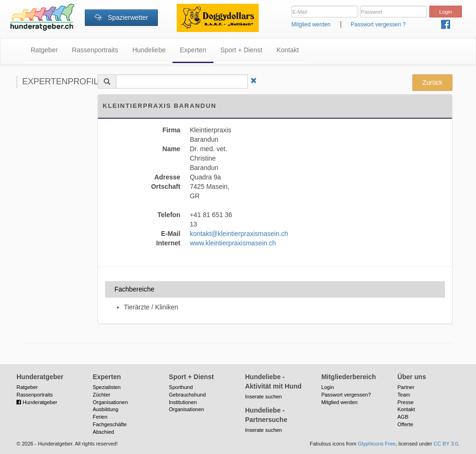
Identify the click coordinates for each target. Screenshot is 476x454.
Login (328, 387)
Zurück (432, 82)
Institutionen (183, 402)
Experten (193, 50)
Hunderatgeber (37, 402)
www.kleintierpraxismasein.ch (233, 243)
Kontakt (288, 50)
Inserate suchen (263, 397)
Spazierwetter (121, 17)
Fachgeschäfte (110, 424)
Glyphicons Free (377, 444)
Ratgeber (44, 50)
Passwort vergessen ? (378, 24)
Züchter (102, 395)
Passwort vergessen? (346, 395)
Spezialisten (107, 387)
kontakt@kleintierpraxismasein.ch (239, 234)
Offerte (405, 424)
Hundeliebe (149, 50)
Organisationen (111, 402)
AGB (403, 417)
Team (404, 395)
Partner (406, 387)
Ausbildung (106, 409)
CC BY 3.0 (446, 444)
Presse (405, 402)
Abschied (103, 432)
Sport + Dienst (242, 50)
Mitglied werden (311, 24)
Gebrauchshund (187, 395)
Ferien (100, 417)
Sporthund (181, 387)
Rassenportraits (95, 50)
